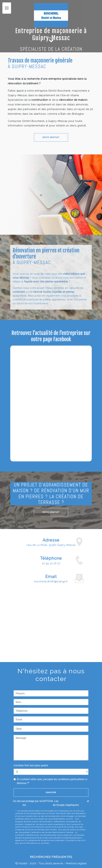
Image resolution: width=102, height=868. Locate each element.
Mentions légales (76, 863)
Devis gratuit (37, 137)
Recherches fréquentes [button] (51, 857)
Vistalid (23, 863)
